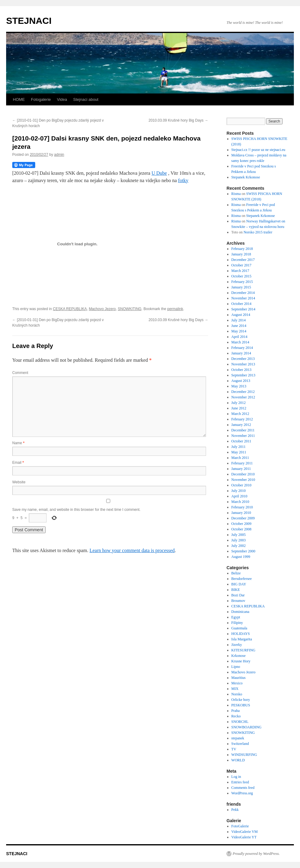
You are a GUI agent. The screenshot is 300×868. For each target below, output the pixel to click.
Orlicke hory (241, 700)
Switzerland (240, 744)
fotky (183, 180)
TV (234, 749)
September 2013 (243, 375)
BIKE (236, 590)
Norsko (237, 694)
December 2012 (243, 392)
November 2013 (243, 364)
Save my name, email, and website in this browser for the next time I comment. (76, 510)
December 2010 (243, 474)
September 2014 (243, 309)
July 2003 (239, 540)
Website (19, 482)
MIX (235, 689)
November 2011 (243, 436)
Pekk (235, 810)
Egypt (236, 617)
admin (59, 155)
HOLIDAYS (241, 634)
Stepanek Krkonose (246, 177)
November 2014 (243, 298)
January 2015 (241, 287)
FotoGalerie (240, 826)
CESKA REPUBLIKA (70, 309)
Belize (236, 573)
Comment (20, 373)
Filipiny (237, 623)
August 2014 (241, 315)
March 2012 (240, 414)
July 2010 (239, 491)
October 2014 (242, 304)
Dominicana (240, 612)
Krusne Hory (241, 661)
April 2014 (239, 337)
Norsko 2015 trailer (258, 232)
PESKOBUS (241, 705)
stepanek (238, 738)
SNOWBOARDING (247, 727)
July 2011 (239, 447)
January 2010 (241, 513)
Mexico (237, 683)
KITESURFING (244, 650)
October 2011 (241, 441)
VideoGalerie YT (244, 837)
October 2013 (242, 370)
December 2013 (243, 359)
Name (18, 443)
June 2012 (239, 408)
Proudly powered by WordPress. (256, 854)
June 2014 (239, 326)
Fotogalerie (41, 99)
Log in (236, 777)
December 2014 (243, 293)
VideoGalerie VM (245, 832)
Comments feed (243, 788)
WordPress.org (242, 793)
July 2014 (239, 320)
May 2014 (239, 331)
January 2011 (241, 469)
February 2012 (242, 419)
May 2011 (239, 452)
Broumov (238, 601)
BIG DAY (239, 584)
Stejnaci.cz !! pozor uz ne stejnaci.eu (258, 150)
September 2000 (243, 551)
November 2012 (243, 397)
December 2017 (243, 260)
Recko (236, 716)
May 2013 (239, 386)
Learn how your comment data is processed (132, 550)
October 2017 (242, 265)
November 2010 (243, 480)
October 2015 (242, 276)
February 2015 (242, 282)
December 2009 (243, 518)
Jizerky (237, 645)
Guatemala (239, 628)
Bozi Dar (238, 595)
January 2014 (241, 353)
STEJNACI (29, 21)
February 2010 (242, 507)
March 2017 (240, 271)
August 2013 (241, 381)
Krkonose (239, 656)
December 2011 (243, 430)
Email (18, 463)
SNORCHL (240, 722)
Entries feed (240, 782)
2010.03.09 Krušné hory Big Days (178, 120)
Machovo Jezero (102, 309)
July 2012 (239, 403)
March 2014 (240, 342)
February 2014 (242, 348)
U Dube (159, 173)
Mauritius (239, 678)
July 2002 (239, 546)
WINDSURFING (244, 755)
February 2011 (242, 463)
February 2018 (242, 249)
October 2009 (242, 524)
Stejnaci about (86, 99)
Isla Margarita (242, 639)
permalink (175, 309)
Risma (236, 194)
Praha (236, 711)
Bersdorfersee (242, 579)
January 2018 (241, 254)
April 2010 (239, 496)
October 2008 (242, 529)
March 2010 (240, 502)
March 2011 (240, 458)
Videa (62, 99)
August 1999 (241, 557)
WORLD (238, 760)
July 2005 (239, 535)
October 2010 (242, 485)
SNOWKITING (130, 309)
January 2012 (241, 425)
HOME (19, 99)
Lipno (236, 667)
